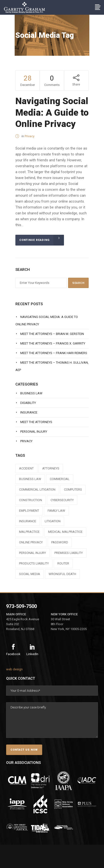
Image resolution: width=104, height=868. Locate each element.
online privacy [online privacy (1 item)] (31, 542)
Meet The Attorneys (36, 422)
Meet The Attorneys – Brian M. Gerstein (52, 334)
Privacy (30, 136)
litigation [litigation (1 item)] (53, 521)
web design (14, 669)
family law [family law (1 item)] (56, 511)
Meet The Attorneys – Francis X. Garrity (53, 343)
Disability (28, 403)
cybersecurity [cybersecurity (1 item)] (62, 500)
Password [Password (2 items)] (60, 542)
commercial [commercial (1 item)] (60, 479)
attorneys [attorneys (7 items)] (51, 468)
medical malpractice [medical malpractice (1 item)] (65, 532)
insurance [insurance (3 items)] (28, 521)
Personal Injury (34, 432)
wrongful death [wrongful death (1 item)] (62, 574)
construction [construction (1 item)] (31, 500)
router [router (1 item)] (63, 563)
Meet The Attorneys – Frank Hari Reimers (54, 353)
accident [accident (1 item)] (26, 468)
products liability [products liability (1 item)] (34, 563)
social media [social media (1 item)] (30, 574)
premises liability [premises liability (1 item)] (69, 553)
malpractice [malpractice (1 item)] (29, 532)
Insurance (29, 412)
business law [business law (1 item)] (30, 479)
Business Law (31, 393)
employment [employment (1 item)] (29, 511)
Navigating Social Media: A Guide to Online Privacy (52, 112)
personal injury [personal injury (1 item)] (32, 553)
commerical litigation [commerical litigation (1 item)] (37, 489)
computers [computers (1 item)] (73, 489)
